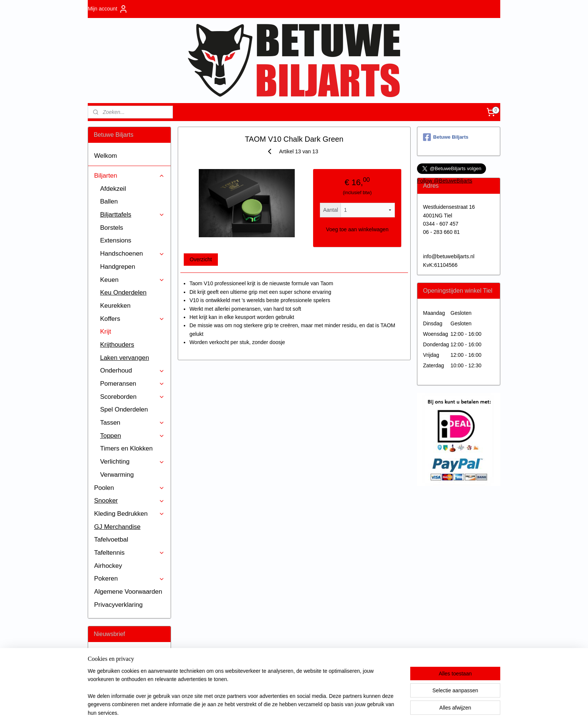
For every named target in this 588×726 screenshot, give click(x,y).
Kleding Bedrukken (129, 514)
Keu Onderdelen (123, 293)
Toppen (132, 436)
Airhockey (108, 566)
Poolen (129, 488)
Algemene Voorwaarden (128, 592)
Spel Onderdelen (124, 409)
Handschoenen (132, 254)
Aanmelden (113, 681)
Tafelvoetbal (111, 540)
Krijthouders (117, 345)
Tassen (132, 423)
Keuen (132, 280)
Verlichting (132, 462)
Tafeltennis (129, 553)
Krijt (106, 332)
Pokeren (129, 579)
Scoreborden (132, 397)
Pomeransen (132, 384)
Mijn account (108, 9)
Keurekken (115, 306)
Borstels (112, 228)
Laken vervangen (124, 358)
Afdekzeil (113, 189)
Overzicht (200, 259)
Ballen (109, 201)
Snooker (129, 501)
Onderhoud (132, 370)
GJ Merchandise (117, 527)
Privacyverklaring (118, 605)
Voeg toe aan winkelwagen (357, 229)
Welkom (106, 156)
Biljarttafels (132, 215)
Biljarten (129, 176)
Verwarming (117, 475)
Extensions (116, 240)
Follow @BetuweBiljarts (445, 181)
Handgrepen (118, 267)
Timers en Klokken (126, 448)
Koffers (132, 319)
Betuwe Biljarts (446, 137)
